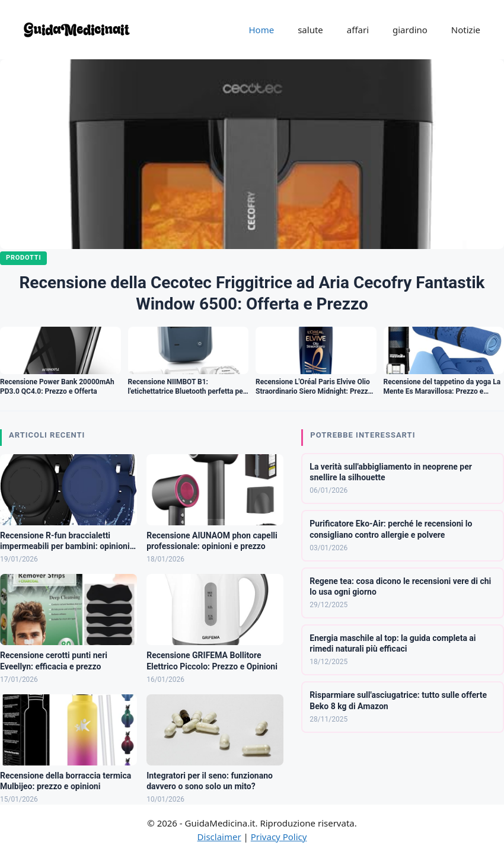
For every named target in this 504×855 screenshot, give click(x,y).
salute (310, 30)
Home (261, 30)
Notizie (466, 30)
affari (358, 30)
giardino (410, 30)
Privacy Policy (279, 837)
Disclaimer (219, 837)
